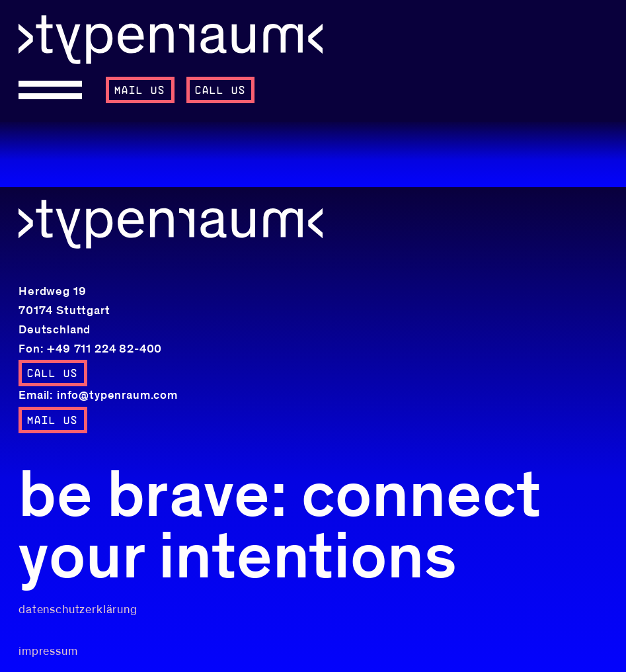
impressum (48, 651)
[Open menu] (56, 90)
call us (221, 91)
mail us (140, 91)
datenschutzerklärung (78, 610)
